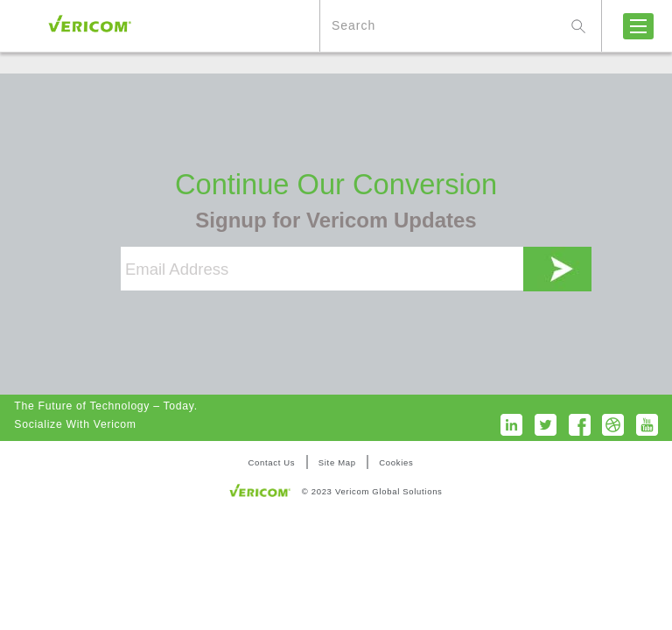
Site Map (337, 462)
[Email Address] (322, 269)
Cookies (396, 462)
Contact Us (271, 462)
